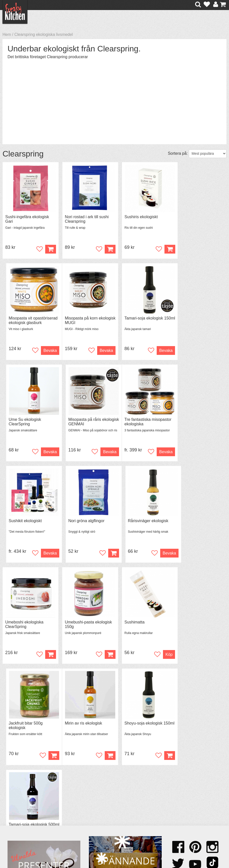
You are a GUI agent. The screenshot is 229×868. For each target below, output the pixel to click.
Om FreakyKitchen (119, 795)
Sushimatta (129, 522)
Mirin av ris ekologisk (24, 623)
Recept (67, 795)
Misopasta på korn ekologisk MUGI (22, 321)
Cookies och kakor (119, 808)
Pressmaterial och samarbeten (119, 802)
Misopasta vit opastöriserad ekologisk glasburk (197, 222)
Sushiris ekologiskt (136, 217)
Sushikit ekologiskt (79, 420)
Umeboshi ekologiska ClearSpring (24, 524)
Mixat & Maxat (73, 804)
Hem (7, 34)
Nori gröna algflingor (137, 420)
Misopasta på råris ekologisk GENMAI (193, 321)
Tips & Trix (70, 799)
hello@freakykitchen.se (96, 849)
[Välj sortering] (208, 154)
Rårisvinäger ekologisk (196, 420)
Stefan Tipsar (72, 808)
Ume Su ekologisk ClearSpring (135, 321)
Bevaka (214, 249)
